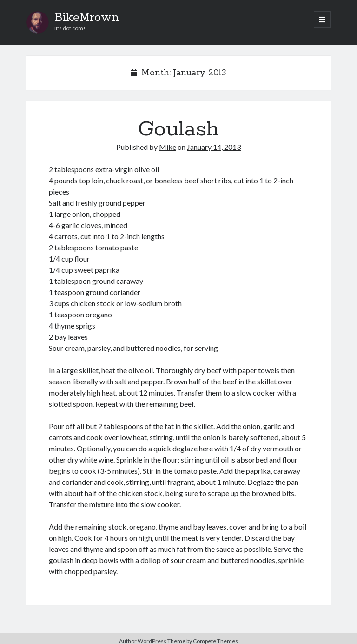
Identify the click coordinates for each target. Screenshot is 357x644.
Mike (168, 147)
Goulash (178, 129)
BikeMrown (87, 18)
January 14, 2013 (214, 147)
